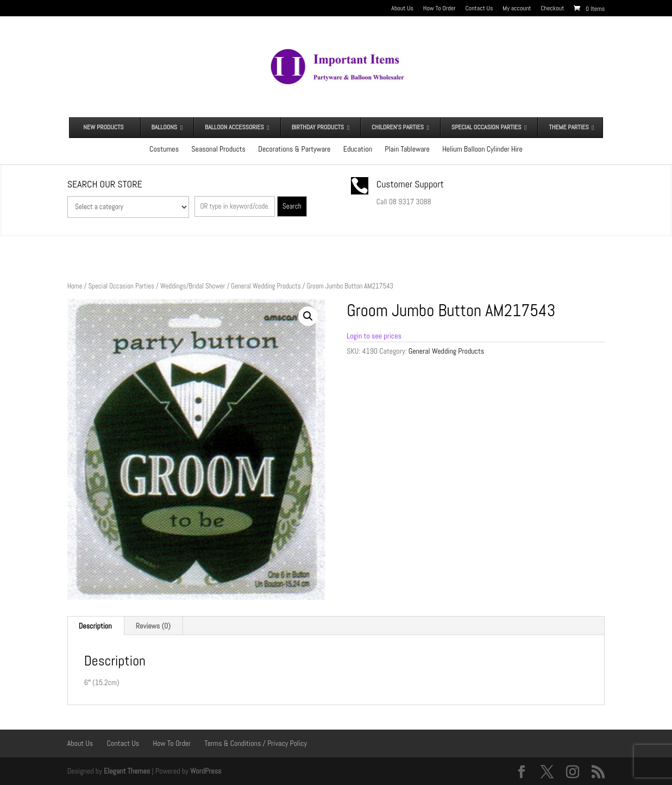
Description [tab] (95, 626)
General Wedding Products (266, 286)
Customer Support (410, 184)
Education (358, 149)
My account (517, 9)
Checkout (552, 9)
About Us (402, 9)
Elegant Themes (127, 771)
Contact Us (479, 9)
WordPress (206, 771)
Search (292, 206)
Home (75, 286)
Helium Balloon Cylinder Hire (482, 149)
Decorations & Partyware (294, 149)
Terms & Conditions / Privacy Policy (256, 743)
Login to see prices (374, 336)
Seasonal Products (218, 149)
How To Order (439, 9)
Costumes (164, 149)
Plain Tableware (407, 149)
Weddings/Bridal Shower (193, 286)
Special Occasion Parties (121, 286)
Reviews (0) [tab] (153, 626)
